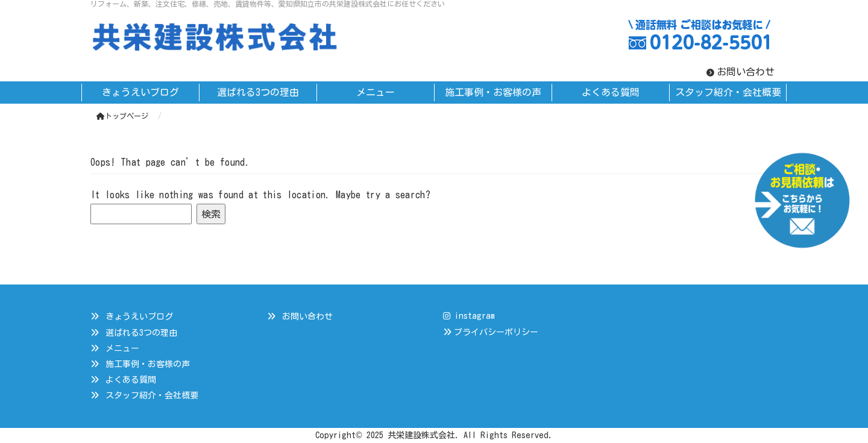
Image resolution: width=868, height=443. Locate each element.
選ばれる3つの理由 (141, 333)
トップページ (122, 116)
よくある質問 (131, 380)
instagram (469, 316)
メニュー (122, 348)
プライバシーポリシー (496, 332)
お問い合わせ (746, 72)
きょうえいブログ (139, 316)
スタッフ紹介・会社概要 (152, 395)
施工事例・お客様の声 (148, 364)
